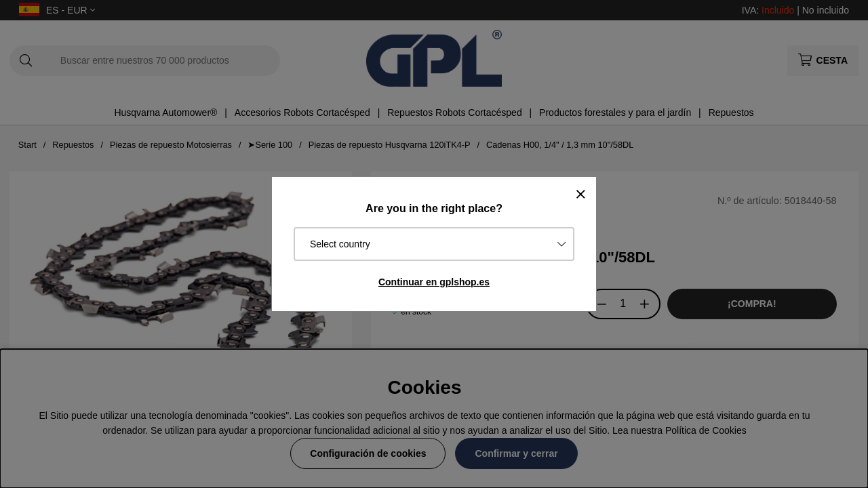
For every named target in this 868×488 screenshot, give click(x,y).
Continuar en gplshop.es (434, 282)
